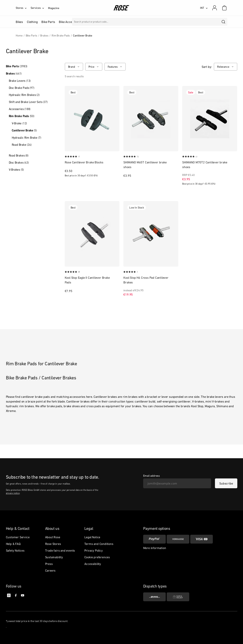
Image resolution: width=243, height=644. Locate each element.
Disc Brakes (19, 163)
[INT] (204, 8)
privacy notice (13, 493)
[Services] (39, 8)
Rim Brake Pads (22, 116)
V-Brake (19, 123)
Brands (100, 22)
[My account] (215, 8)
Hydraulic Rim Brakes (24, 95)
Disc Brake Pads (22, 88)
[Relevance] (225, 67)
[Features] (115, 67)
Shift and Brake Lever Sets (28, 102)
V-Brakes (16, 170)
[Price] (94, 67)
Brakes (14, 74)
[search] (224, 22)
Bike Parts (17, 66)
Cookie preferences (97, 557)
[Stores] (23, 8)
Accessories (20, 109)
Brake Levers (20, 81)
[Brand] (74, 67)
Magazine (54, 8)
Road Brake (22, 145)
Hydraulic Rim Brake (26, 138)
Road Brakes (19, 155)
